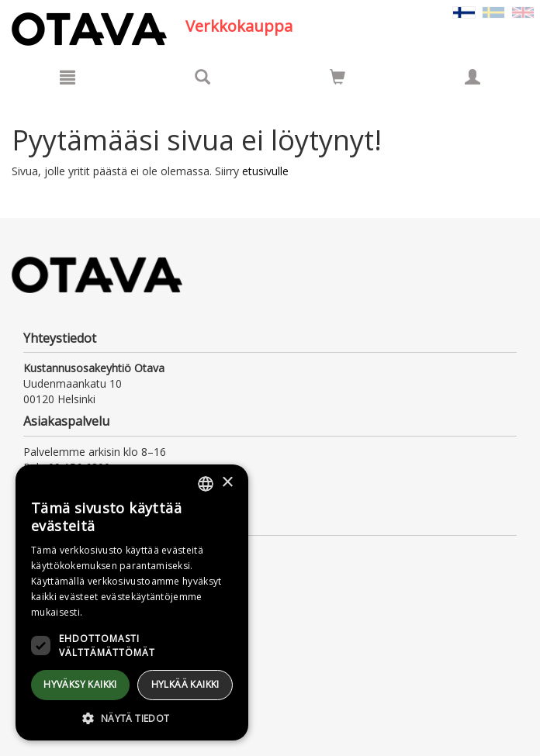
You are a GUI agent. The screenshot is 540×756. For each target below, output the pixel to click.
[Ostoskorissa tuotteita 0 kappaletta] (337, 79)
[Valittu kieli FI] (464, 11)
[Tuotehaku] (202, 77)
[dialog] (132, 602)
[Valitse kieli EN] (523, 11)
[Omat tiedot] (472, 77)
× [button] (227, 483)
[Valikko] (67, 77)
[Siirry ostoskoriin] (337, 77)
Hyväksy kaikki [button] (80, 684)
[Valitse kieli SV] (493, 11)
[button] (132, 718)
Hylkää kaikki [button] (185, 684)
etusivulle (265, 171)
